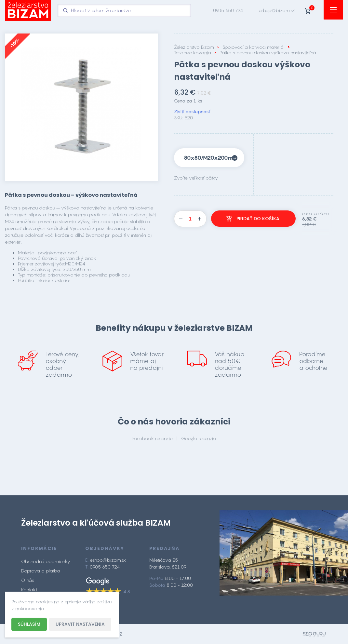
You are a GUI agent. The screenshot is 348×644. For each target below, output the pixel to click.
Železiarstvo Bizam (194, 47)
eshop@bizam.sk (277, 10)
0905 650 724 (228, 10)
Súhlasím (29, 624)
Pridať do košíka (258, 219)
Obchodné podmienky (46, 561)
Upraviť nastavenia (80, 624)
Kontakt (29, 590)
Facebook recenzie (153, 438)
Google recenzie (199, 438)
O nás (28, 580)
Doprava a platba (41, 571)
